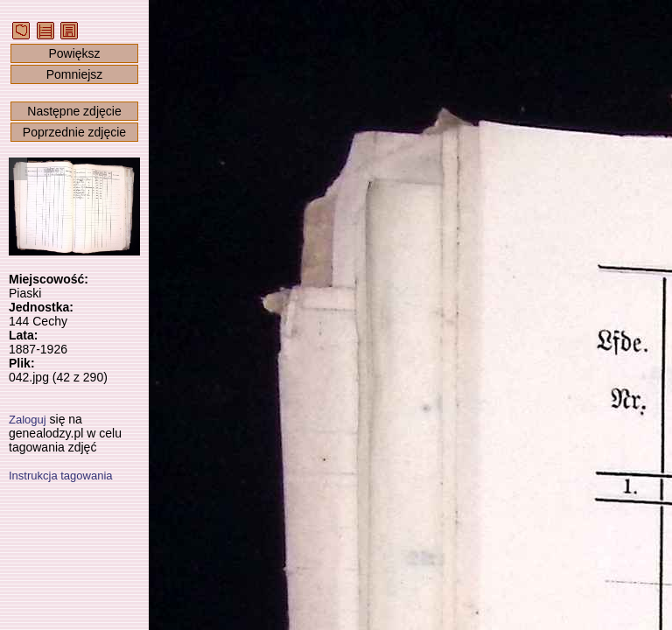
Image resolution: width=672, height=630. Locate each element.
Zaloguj (28, 420)
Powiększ (74, 53)
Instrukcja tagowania (61, 476)
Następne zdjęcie (74, 111)
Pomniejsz (75, 74)
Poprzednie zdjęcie (74, 132)
